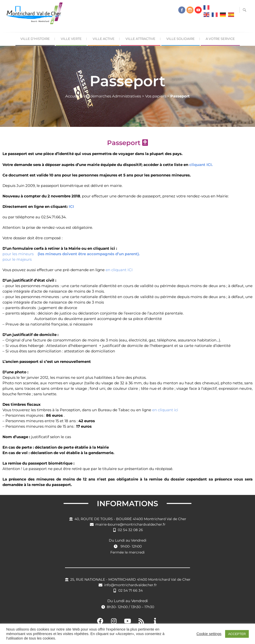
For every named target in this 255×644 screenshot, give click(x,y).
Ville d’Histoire (35, 39)
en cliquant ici (165, 410)
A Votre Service (220, 39)
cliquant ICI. (201, 165)
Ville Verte (71, 39)
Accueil (72, 96)
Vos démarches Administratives (112, 96)
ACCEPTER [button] (237, 634)
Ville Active (104, 39)
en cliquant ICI (119, 270)
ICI (71, 206)
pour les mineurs (71, 254)
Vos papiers (156, 96)
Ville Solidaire (181, 39)
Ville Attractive (140, 39)
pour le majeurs (17, 259)
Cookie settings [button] (209, 634)
